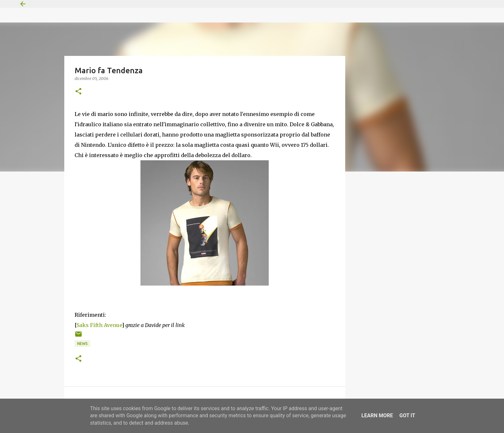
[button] (78, 92)
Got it (407, 415)
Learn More (377, 415)
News (82, 344)
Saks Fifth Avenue (99, 325)
